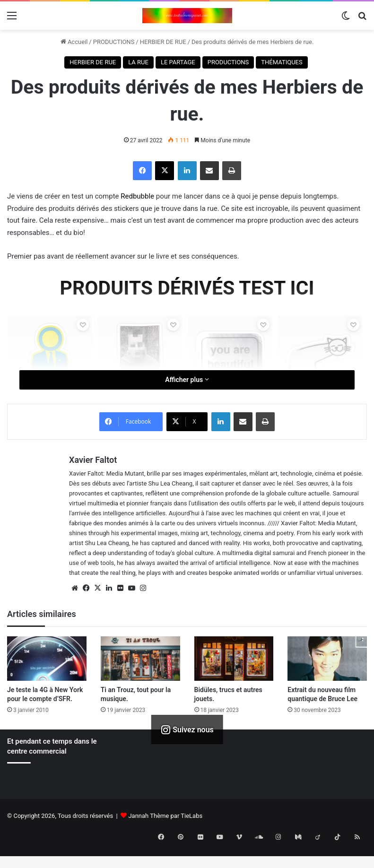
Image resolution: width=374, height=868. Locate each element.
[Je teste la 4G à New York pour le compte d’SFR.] (47, 659)
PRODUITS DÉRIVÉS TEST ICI (187, 288)
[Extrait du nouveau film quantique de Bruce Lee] (327, 659)
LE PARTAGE (178, 62)
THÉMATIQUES (282, 62)
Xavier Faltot (93, 460)
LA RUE (138, 62)
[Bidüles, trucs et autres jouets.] (234, 659)
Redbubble (138, 196)
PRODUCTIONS (114, 42)
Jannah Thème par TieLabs (165, 816)
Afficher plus (187, 380)
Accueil (74, 42)
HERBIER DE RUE (163, 42)
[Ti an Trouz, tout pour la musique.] (140, 659)
